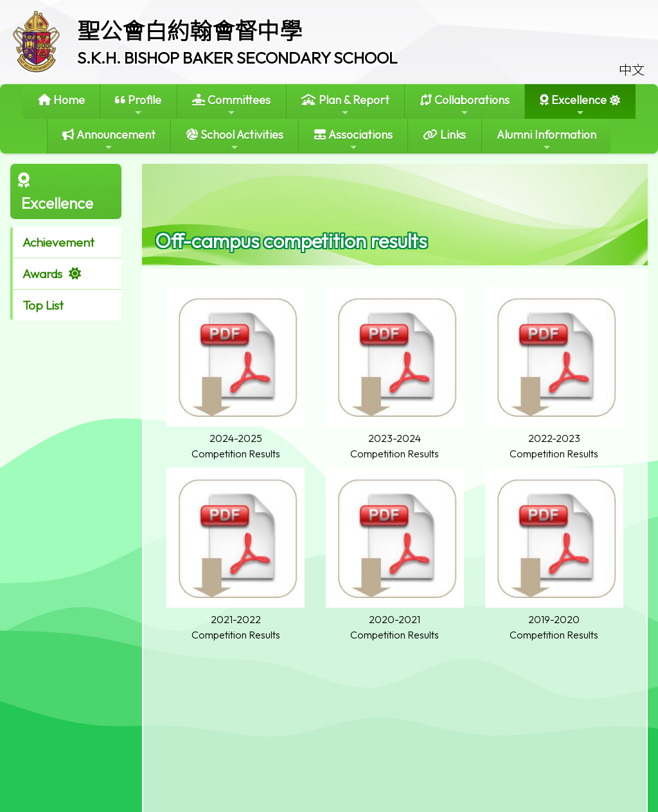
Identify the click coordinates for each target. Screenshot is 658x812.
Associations (353, 140)
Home (61, 100)
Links (444, 135)
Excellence (573, 105)
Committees (231, 105)
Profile (138, 105)
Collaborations (465, 105)
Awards (42, 274)
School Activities (235, 140)
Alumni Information (547, 140)
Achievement (58, 242)
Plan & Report (345, 105)
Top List (43, 305)
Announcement (109, 140)
